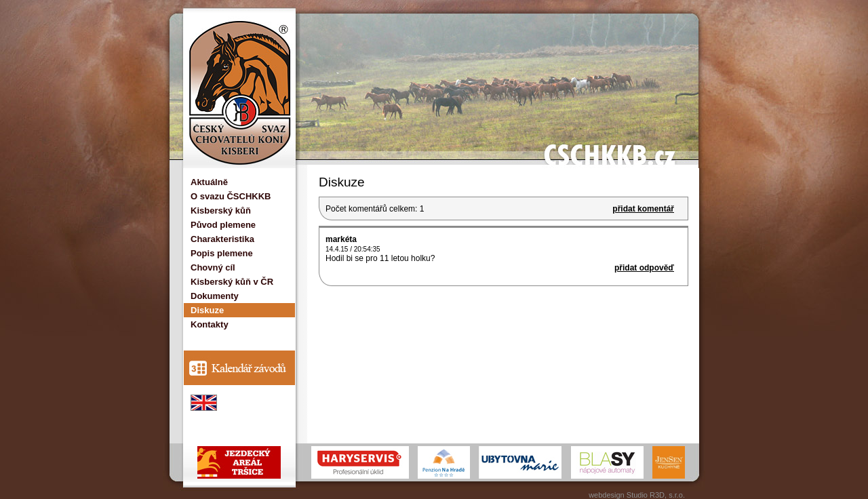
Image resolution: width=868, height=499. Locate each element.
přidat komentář (643, 209)
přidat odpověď (644, 268)
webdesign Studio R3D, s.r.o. (637, 495)
